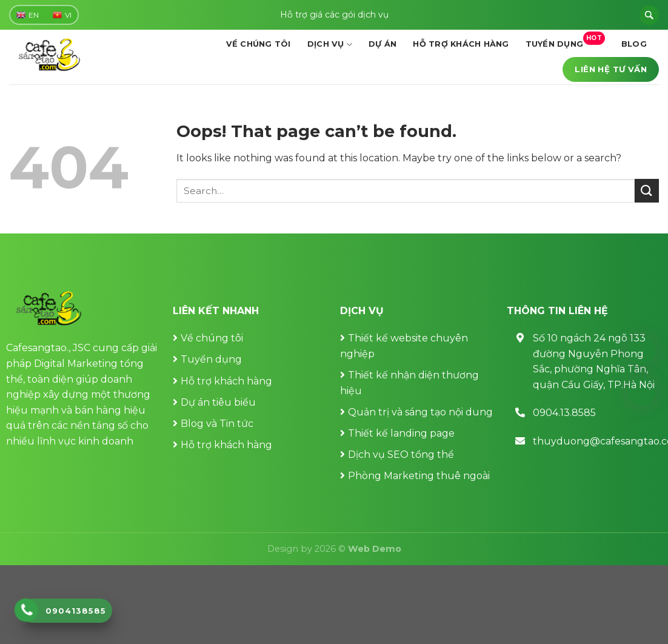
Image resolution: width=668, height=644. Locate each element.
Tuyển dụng (565, 40)
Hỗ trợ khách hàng (461, 44)
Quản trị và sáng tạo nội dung (420, 412)
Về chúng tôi (259, 44)
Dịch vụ (330, 45)
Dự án (382, 44)
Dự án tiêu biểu (218, 402)
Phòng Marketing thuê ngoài (419, 476)
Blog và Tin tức (217, 424)
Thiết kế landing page (401, 433)
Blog (634, 44)
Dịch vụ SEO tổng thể (401, 454)
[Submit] (647, 191)
